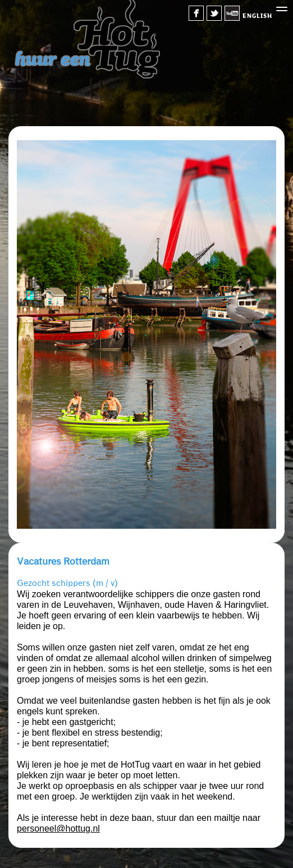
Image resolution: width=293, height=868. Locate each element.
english (257, 16)
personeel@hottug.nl (58, 828)
